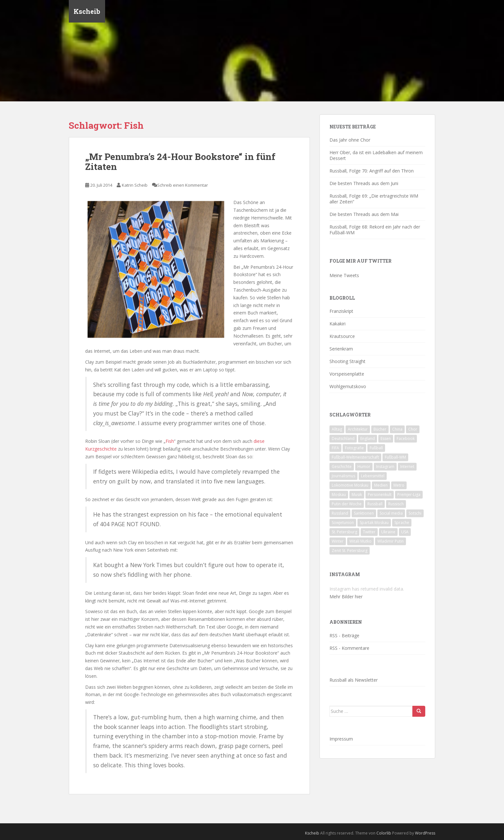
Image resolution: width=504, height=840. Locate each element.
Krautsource (342, 336)
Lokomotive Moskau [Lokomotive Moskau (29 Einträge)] (350, 485)
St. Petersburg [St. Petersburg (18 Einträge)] (344, 532)
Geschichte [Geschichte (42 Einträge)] (342, 467)
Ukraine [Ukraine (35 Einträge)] (388, 532)
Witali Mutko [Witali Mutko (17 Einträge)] (360, 541)
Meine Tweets (344, 275)
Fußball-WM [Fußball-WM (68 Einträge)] (395, 457)
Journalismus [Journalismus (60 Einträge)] (343, 476)
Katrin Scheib (135, 185)
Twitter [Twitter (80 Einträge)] (369, 532)
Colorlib (384, 833)
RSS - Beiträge (344, 635)
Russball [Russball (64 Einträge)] (375, 504)
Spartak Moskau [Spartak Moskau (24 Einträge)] (374, 523)
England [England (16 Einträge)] (368, 439)
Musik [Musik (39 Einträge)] (357, 495)
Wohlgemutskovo (348, 386)
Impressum (341, 739)
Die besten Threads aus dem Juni (364, 183)
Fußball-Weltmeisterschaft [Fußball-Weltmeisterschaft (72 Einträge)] (355, 457)
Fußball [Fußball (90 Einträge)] (376, 448)
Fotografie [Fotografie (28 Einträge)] (354, 448)
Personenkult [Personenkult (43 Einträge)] (380, 495)
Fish (170, 441)
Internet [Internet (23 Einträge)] (407, 467)
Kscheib (87, 11)
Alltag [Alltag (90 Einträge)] (337, 429)
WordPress (425, 833)
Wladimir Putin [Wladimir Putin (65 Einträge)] (391, 541)
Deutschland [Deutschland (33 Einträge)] (343, 439)
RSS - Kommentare (349, 648)
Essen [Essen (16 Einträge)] (386, 439)
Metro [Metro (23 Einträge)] (399, 485)
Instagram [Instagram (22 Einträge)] (385, 467)
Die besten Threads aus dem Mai (364, 214)
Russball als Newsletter (354, 680)
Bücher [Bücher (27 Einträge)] (380, 429)
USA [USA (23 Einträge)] (405, 532)
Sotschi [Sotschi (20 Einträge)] (415, 513)
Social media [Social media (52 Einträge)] (391, 513)
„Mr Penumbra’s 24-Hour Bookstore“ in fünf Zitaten (180, 162)
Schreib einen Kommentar (183, 185)
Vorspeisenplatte (347, 374)
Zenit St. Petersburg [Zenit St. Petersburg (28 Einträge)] (350, 551)
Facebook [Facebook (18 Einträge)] (406, 439)
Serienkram (341, 349)
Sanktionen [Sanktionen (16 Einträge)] (364, 513)
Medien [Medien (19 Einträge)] (381, 485)
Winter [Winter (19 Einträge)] (338, 541)
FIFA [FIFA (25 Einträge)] (335, 448)
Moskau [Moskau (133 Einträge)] (339, 495)
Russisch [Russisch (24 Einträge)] (396, 504)
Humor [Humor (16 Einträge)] (364, 467)
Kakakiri (337, 324)
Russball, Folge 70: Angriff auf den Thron (372, 171)
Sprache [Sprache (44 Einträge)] (402, 523)
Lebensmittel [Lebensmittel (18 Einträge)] (373, 476)
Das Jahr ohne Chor (350, 140)
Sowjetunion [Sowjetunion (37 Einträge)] (343, 523)
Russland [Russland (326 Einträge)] (340, 513)
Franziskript (341, 311)
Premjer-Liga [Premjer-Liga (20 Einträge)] (409, 495)
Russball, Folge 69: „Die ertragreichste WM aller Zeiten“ (374, 199)
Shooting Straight (347, 361)
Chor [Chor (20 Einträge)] (413, 429)
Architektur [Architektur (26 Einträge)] (358, 429)
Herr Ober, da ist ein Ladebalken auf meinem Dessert (376, 155)
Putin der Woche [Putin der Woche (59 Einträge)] (347, 504)
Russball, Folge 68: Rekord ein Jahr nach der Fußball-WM (375, 230)
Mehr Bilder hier (346, 597)
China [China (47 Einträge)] (397, 429)
